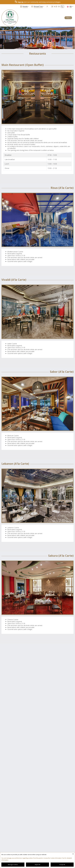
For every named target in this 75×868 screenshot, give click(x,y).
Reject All (37, 865)
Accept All (62, 865)
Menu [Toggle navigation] (68, 18)
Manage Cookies (13, 865)
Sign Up (19, 2)
